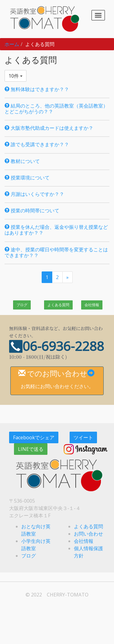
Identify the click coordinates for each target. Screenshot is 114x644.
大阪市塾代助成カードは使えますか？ (49, 128)
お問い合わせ (88, 534)
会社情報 (92, 305)
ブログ (22, 305)
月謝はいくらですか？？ (34, 194)
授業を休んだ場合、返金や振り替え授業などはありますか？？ (56, 230)
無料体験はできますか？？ (37, 89)
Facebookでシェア (34, 437)
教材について (22, 161)
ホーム (12, 44)
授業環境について (27, 178)
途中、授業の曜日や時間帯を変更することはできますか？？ (56, 252)
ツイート (83, 437)
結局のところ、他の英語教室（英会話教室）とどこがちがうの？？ (56, 109)
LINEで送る (31, 449)
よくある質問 (58, 305)
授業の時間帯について (32, 211)
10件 (16, 76)
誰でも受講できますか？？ (37, 144)
